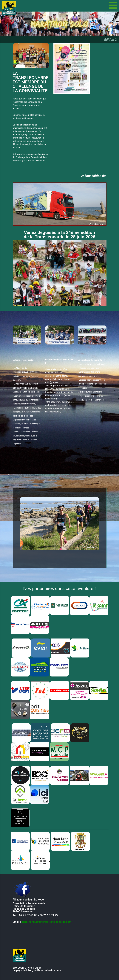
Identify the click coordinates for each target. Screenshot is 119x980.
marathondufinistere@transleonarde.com (46, 922)
